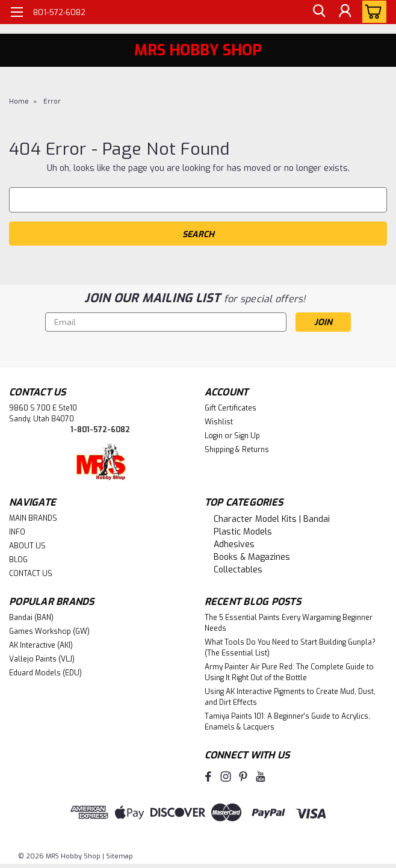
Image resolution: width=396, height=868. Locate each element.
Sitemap (119, 856)
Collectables (238, 570)
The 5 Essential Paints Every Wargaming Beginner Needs (289, 623)
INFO (17, 532)
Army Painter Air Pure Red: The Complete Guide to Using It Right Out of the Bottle (289, 672)
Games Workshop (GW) (49, 631)
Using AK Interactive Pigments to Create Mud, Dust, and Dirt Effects (290, 697)
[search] (318, 12)
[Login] (345, 12)
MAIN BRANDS (33, 518)
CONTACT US (31, 574)
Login (214, 436)
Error (52, 101)
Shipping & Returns (237, 450)
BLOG (18, 560)
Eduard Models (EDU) (45, 673)
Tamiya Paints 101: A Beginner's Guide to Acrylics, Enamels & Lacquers (287, 722)
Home (19, 101)
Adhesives (234, 544)
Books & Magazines (252, 557)
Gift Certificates (230, 408)
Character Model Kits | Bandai (272, 519)
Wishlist (219, 422)
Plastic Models (243, 532)
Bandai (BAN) (31, 618)
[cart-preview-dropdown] (372, 12)
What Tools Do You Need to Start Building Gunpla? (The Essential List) (290, 648)
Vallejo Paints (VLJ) (42, 659)
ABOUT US (27, 546)
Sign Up (247, 436)
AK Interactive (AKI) (41, 645)
